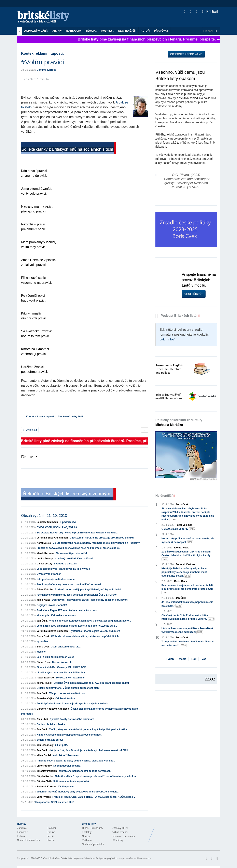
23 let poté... (62, 745)
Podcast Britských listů (177, 316)
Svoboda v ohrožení (66, 564)
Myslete (41, 652)
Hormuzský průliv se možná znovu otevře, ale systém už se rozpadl (188, 541)
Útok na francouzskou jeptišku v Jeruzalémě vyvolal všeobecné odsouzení (187, 630)
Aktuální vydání (36, 31)
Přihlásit (210, 11)
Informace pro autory (124, 836)
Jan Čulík (42, 621)
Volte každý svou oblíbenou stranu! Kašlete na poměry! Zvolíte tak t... (77, 626)
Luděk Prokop (45, 559)
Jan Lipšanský (45, 745)
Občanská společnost (29, 840)
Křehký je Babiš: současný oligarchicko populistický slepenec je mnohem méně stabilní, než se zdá (185, 572)
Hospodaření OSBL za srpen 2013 (55, 802)
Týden (170, 659)
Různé (51, 840)
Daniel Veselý (45, 564)
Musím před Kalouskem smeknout (57, 615)
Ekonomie (22, 832)
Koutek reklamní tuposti (40, 417)
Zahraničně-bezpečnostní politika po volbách (85, 771)
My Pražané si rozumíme (70, 678)
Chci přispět (194, 294)
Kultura (21, 836)
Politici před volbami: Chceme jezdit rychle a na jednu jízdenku (73, 704)
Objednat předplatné (186, 54)
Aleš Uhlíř (42, 719)
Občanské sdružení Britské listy (56, 858)
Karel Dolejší (44, 543)
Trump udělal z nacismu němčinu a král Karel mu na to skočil (188, 644)
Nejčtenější (127, 31)
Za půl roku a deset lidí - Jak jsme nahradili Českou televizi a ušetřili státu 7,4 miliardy (186, 556)
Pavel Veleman (184, 525)
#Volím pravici (66, 787)
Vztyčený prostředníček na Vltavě (74, 559)
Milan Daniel (44, 755)
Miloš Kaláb (44, 600)
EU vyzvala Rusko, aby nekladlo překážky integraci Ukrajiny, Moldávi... (77, 533)
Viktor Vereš (44, 797)
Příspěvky (161, 31)
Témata (92, 31)
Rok (194, 659)
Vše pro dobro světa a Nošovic (67, 693)
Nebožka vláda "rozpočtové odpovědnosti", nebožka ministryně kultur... (96, 776)
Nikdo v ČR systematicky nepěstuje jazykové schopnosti (69, 735)
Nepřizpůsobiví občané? (67, 766)
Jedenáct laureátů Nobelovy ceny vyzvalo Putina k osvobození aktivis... (78, 792)
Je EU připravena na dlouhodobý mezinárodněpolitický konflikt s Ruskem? (96, 543)
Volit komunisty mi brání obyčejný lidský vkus (63, 569)
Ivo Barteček (182, 548)
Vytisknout (30, 430)
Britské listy (45, 17)
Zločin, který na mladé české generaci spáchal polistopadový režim (88, 729)
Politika (51, 832)
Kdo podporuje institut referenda (56, 579)
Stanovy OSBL (120, 828)
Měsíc (183, 659)
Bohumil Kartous (47, 70)
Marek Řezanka (46, 553)
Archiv (57, 31)
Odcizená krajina (65, 698)
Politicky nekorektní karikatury (179, 422)
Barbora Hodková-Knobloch (53, 709)
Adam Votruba (45, 590)
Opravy (86, 836)
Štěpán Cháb (44, 781)
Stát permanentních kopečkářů (71, 781)
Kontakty (87, 832)
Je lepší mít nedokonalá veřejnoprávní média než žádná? (187, 604)
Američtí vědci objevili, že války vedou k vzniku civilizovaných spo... (76, 761)
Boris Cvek (43, 636)
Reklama (87, 840)
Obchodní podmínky (93, 844)
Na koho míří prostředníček (72, 553)
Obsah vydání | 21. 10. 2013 (44, 516)
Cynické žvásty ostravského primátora (72, 719)
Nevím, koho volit (62, 662)
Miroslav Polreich (47, 771)
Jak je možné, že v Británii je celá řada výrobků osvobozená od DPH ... (90, 750)
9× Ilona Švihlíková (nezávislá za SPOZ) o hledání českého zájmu (91, 683)
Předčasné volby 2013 (71, 417)
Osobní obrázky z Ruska (51, 724)
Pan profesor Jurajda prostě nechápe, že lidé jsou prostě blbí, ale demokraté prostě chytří (187, 589)
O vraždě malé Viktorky (179, 529)
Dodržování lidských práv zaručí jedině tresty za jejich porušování (90, 600)
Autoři (145, 31)
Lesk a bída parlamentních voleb (55, 657)
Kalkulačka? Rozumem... (67, 755)
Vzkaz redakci (120, 832)
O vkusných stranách (49, 574)
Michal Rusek (45, 683)
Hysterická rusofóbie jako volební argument (95, 631)
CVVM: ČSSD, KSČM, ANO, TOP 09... (58, 527)
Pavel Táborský (46, 678)
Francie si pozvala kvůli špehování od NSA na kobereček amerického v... (79, 548)
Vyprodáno (43, 641)
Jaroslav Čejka (45, 698)
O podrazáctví (68, 522)
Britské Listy (188, 831)
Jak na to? (167, 339)
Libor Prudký (44, 766)
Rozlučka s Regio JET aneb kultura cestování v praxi (67, 610)
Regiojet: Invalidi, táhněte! (52, 605)
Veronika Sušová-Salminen (52, 538)
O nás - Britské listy (92, 828)
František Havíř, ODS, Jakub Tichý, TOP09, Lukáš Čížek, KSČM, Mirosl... (94, 797)
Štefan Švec (44, 662)
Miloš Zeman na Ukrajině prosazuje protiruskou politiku (101, 538)
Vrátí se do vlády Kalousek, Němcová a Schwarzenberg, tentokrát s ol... (90, 621)
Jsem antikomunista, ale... (66, 647)
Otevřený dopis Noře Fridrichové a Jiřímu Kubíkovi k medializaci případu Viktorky (188, 617)
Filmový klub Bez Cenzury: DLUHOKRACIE (62, 667)
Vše (204, 659)
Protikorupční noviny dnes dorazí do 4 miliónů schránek (69, 584)
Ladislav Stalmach (47, 522)
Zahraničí (22, 828)
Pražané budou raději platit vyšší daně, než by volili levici (88, 590)
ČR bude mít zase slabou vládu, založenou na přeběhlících (85, 636)
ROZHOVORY (74, 31)
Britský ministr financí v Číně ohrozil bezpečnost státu (68, 688)
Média (51, 836)
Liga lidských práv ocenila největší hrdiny (61, 673)
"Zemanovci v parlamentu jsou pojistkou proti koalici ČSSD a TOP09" (77, 595)
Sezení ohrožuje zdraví (50, 740)
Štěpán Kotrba (45, 776)
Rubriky (108, 31)
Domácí (52, 828)
